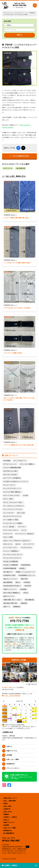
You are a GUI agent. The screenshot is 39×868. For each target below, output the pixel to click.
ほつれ (18, 544)
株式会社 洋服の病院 (20, 5)
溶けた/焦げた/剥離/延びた (12, 593)
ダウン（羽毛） (9, 499)
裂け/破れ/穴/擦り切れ (11, 603)
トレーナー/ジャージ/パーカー (13, 509)
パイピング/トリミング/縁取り (13, 523)
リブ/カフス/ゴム (27, 548)
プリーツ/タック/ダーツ (11, 530)
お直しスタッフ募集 (13, 759)
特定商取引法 (11, 764)
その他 (26, 495)
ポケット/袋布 (8, 537)
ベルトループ (8, 534)
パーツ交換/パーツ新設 (11, 520)
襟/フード (7, 607)
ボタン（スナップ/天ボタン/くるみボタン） (17, 541)
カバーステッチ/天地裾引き (12, 478)
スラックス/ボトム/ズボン (12, 495)
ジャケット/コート (10, 485)
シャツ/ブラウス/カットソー (13, 488)
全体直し (23, 568)
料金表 (5, 804)
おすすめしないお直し (11, 471)
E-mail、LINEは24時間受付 (12, 696)
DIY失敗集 (7, 461)
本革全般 (27, 582)
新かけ (18, 582)
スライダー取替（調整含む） (13, 492)
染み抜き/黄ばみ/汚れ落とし (13, 586)
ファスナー (22, 527)
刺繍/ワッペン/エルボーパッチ (26, 572)
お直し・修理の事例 (15, 13)
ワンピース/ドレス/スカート (13, 558)
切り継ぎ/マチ (8, 572)
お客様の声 (7, 809)
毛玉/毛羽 (28, 586)
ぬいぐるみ (21, 513)
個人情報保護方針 (9, 833)
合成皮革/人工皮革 (10, 575)
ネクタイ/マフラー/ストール (13, 516)
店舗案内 (6, 814)
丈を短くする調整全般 (11, 562)
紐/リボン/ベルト (9, 596)
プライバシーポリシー (13, 768)
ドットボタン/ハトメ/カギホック (14, 506)
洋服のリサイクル (12, 751)
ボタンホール (25, 13)
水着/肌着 (24, 589)
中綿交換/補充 (26, 565)
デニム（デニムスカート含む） (14, 502)
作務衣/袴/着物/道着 (10, 568)
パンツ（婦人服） (10, 527)
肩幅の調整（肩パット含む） (13, 600)
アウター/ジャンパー (10, 464)
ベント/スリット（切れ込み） (25, 534)
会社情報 (9, 755)
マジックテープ (29, 544)
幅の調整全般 (8, 582)
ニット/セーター (9, 513)
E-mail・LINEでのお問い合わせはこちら (14, 853)
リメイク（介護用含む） (12, 551)
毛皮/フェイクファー (10, 589)
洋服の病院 (6, 13)
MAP (28, 847)
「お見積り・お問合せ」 (12, 644)
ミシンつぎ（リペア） (11, 548)
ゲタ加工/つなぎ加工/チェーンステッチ (16, 482)
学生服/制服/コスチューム (27, 575)
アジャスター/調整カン (28, 464)
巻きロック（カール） (11, 579)
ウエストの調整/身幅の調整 (12, 468)
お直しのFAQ (8, 812)
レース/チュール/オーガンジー (13, 555)
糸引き (26, 593)
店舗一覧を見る (32, 684)
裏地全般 (24, 603)
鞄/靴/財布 (17, 607)
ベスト (24, 530)
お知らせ (9, 746)
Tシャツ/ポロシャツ (20, 461)
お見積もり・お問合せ (10, 817)
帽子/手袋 (25, 579)
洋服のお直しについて (10, 798)
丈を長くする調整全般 (11, 565)
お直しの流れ (7, 806)
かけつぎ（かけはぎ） (11, 475)
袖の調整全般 (21, 168)
